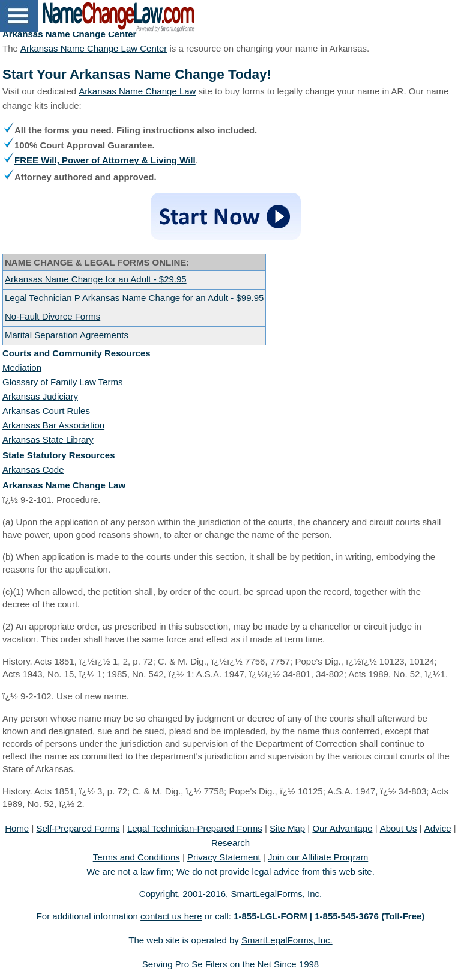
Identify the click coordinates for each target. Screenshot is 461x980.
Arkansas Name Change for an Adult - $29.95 (96, 279)
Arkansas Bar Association (53, 425)
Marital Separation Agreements (67, 335)
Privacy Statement (224, 857)
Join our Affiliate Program (318, 857)
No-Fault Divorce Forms (53, 316)
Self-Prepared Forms (78, 828)
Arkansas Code (33, 470)
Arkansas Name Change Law (137, 91)
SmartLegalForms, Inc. (287, 940)
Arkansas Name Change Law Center (94, 48)
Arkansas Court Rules (46, 411)
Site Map (287, 828)
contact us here (171, 916)
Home (17, 828)
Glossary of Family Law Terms (63, 382)
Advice (438, 828)
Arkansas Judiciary (40, 396)
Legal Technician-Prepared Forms (195, 828)
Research (230, 843)
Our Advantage (342, 828)
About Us (399, 828)
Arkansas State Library (48, 440)
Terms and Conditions (137, 857)
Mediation (22, 367)
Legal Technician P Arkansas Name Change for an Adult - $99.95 (134, 298)
